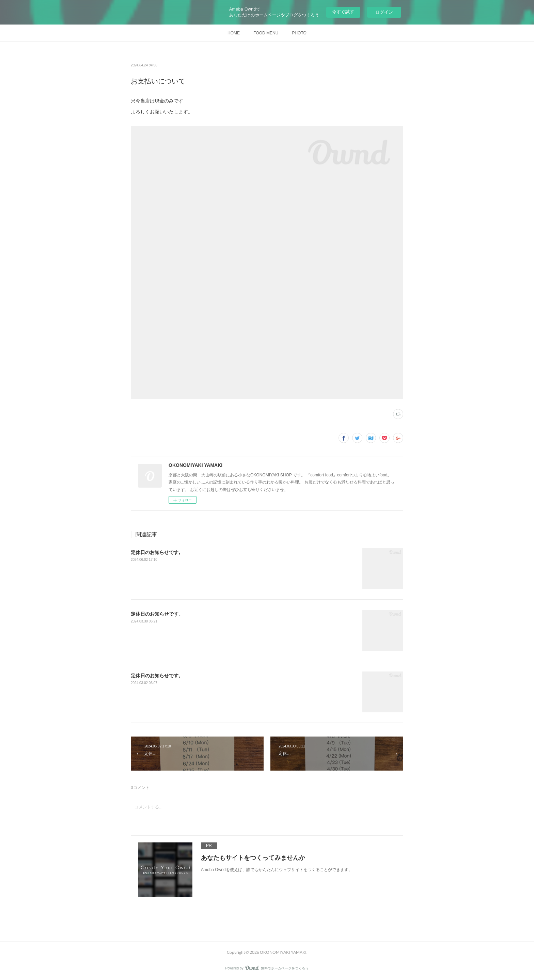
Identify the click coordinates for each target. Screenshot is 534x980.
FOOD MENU (266, 33)
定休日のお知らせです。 (157, 552)
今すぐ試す (343, 12)
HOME (234, 33)
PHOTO (299, 33)
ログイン (384, 12)
